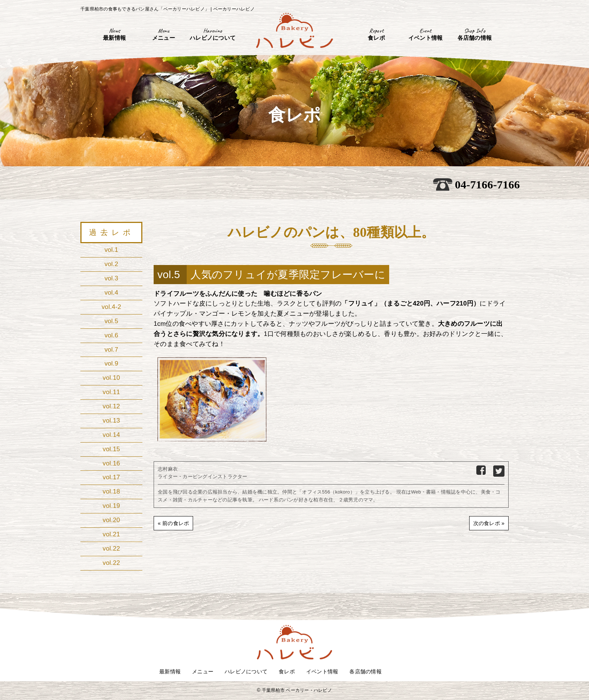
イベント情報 (322, 671)
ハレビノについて (246, 671)
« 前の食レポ (173, 523)
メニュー (203, 671)
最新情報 (170, 671)
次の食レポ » (489, 523)
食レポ (287, 671)
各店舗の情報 (365, 671)
